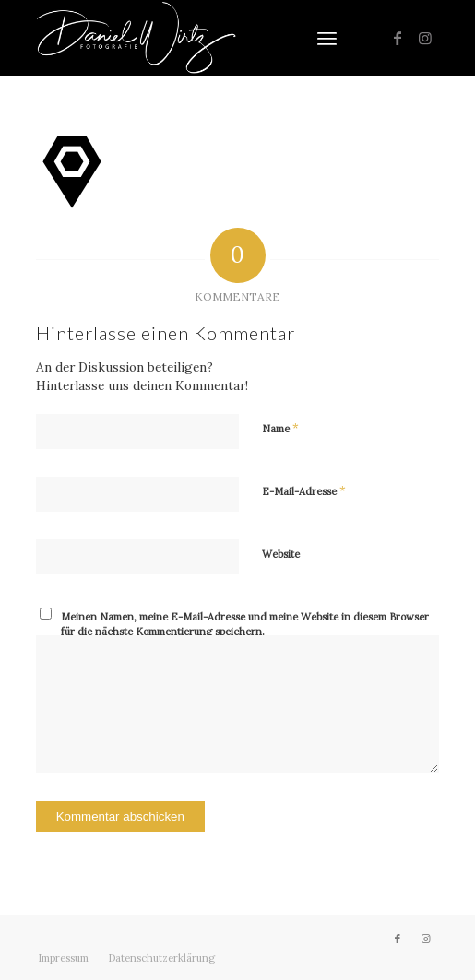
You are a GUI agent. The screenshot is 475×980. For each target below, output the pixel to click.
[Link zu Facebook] (398, 38)
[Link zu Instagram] (425, 38)
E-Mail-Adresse (304, 491)
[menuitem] (327, 38)
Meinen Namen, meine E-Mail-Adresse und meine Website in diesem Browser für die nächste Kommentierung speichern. (245, 625)
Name (280, 428)
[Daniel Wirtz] (197, 38)
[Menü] (327, 38)
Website (281, 554)
